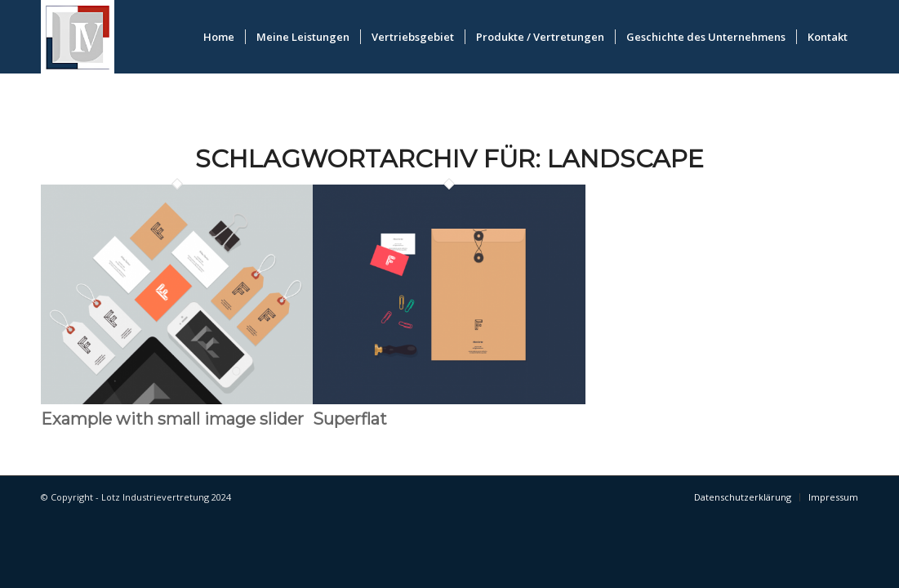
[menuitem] (219, 37)
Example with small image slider (172, 419)
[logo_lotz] (78, 37)
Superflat (350, 419)
